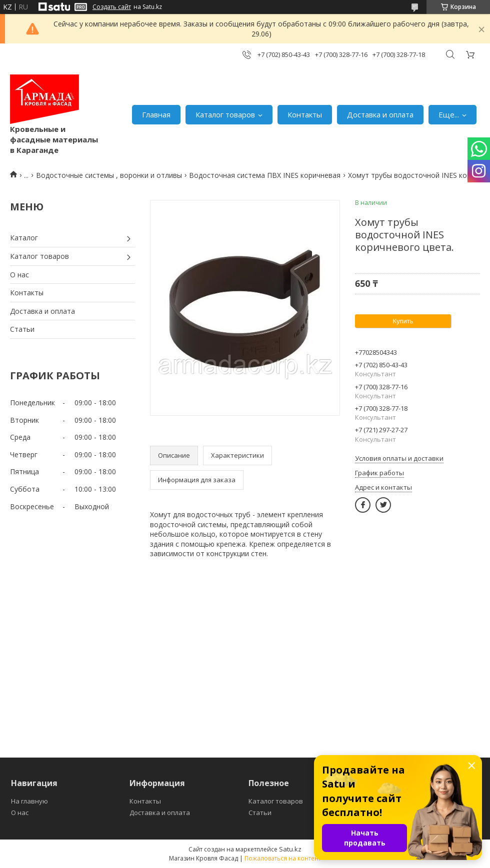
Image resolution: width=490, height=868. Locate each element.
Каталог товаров (225, 114)
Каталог (24, 238)
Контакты (305, 114)
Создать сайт (112, 7)
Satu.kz (290, 849)
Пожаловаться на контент (283, 858)
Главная (156, 114)
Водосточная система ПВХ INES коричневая (265, 175)
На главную (29, 801)
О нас (19, 275)
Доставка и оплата (380, 114)
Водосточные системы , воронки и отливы (109, 175)
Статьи (22, 329)
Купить (403, 321)
